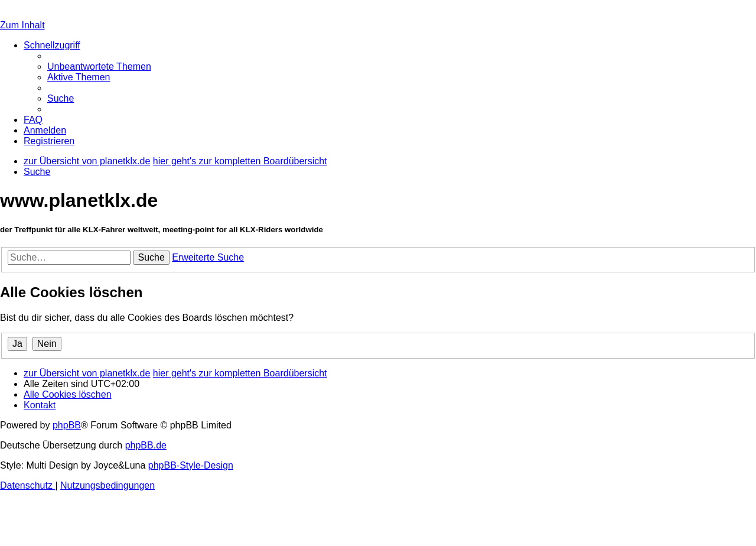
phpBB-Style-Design (191, 465)
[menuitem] (99, 66)
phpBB (67, 425)
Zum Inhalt (22, 25)
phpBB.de (146, 445)
